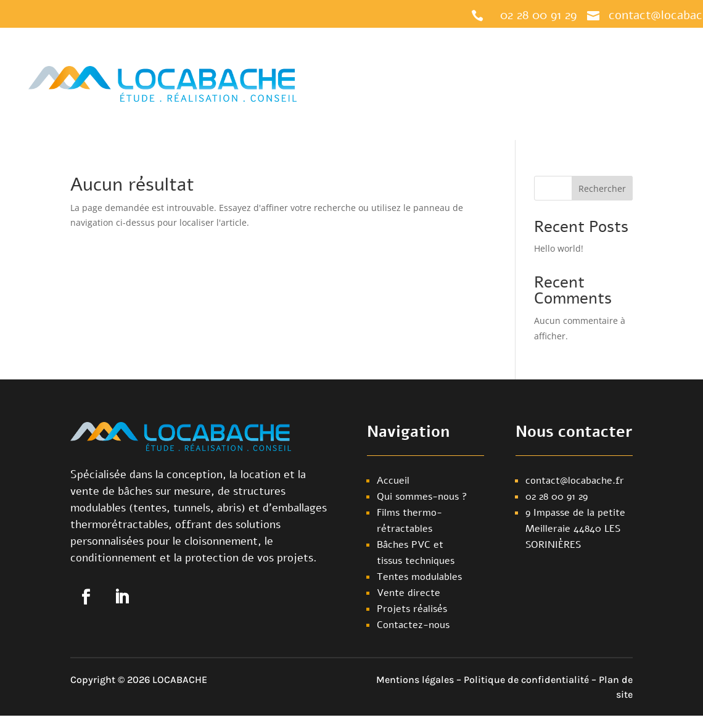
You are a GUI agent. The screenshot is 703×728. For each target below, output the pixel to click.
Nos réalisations (596, 60)
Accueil (364, 60)
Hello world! (559, 248)
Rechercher (602, 188)
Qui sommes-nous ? (508, 60)
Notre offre (416, 60)
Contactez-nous (495, 107)
